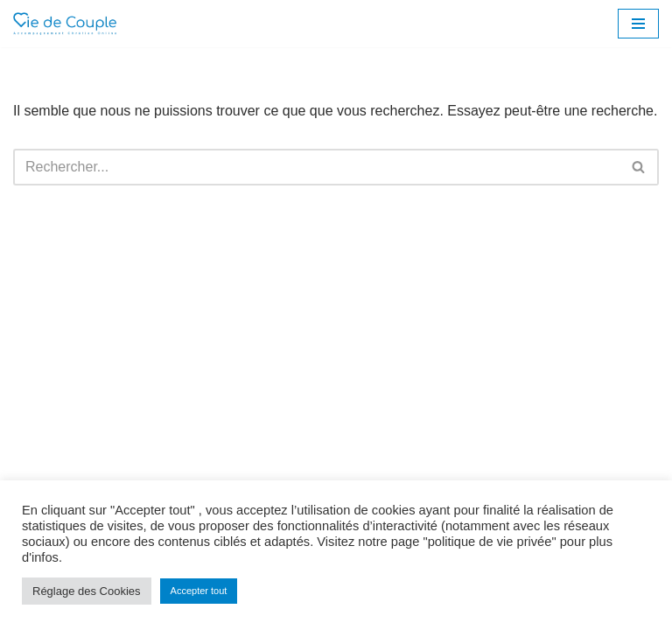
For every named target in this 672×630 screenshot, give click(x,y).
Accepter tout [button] (199, 591)
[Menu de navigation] (638, 24)
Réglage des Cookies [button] (87, 591)
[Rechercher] (316, 167)
